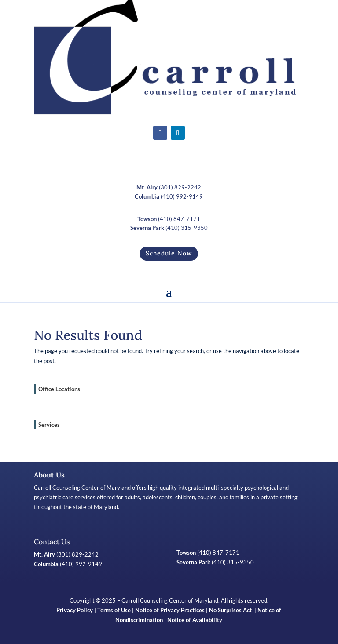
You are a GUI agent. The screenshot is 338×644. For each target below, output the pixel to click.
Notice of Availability (195, 620)
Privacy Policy (75, 610)
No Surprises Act (231, 610)
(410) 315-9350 (169, 228)
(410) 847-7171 (169, 219)
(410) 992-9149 (169, 196)
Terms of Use (114, 610)
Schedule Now (169, 253)
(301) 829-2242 (169, 187)
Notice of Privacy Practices (170, 610)
